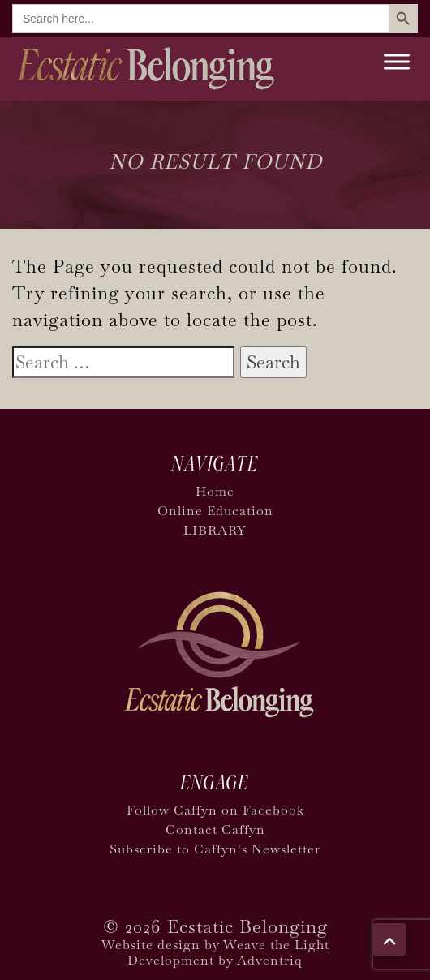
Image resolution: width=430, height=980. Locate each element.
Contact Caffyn (215, 830)
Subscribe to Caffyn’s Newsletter (215, 849)
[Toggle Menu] (397, 61)
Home (215, 491)
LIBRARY (215, 530)
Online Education (215, 511)
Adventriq (270, 960)
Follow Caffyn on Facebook (215, 810)
